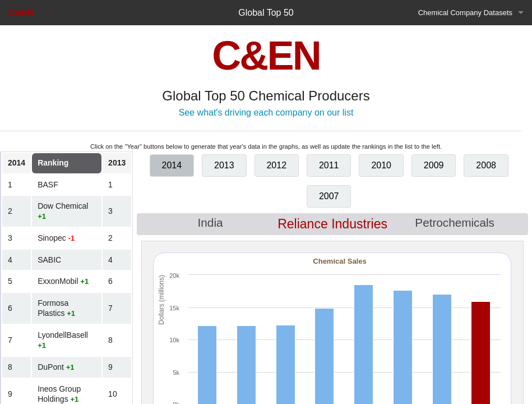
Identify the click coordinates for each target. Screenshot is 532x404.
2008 (486, 165)
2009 (434, 165)
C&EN (21, 13)
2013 (224, 165)
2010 (381, 165)
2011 (329, 165)
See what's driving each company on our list (266, 113)
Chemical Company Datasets (465, 13)
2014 (172, 165)
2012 (276, 165)
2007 (329, 196)
